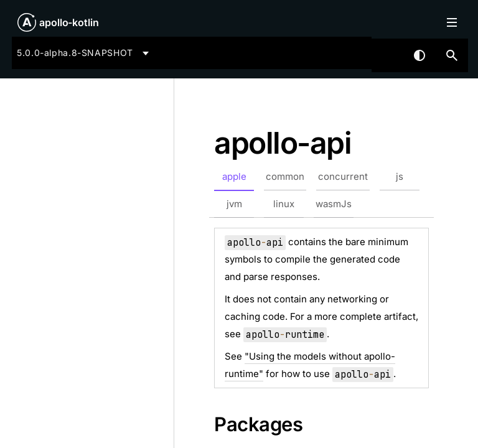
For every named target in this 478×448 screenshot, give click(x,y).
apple (234, 176)
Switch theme (419, 55)
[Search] (452, 55)
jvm (234, 204)
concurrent (343, 176)
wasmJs (334, 204)
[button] (452, 55)
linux (284, 204)
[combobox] (85, 53)
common (285, 176)
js (400, 176)
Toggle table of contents (452, 22)
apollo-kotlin (69, 22)
